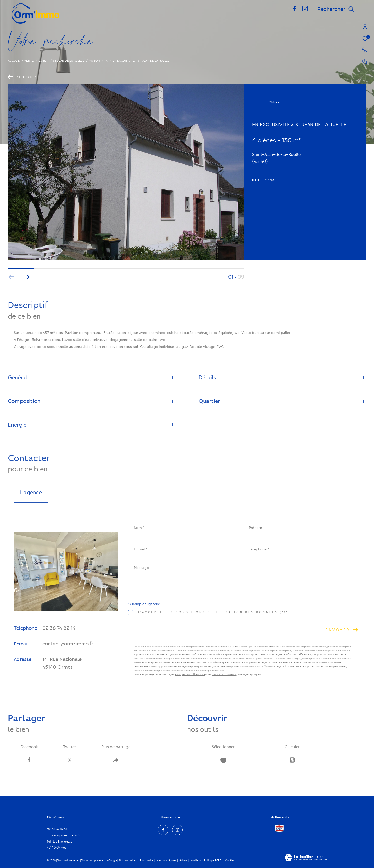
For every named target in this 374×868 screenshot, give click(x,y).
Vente (29, 61)
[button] (27, 277)
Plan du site (147, 860)
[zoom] (126, 259)
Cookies (230, 860)
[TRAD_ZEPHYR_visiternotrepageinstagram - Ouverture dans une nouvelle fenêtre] (305, 10)
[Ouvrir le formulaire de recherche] (336, 9)
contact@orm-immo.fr (68, 644)
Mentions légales (166, 860)
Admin (183, 860)
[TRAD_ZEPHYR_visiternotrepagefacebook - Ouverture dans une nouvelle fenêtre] (295, 10)
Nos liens (196, 860)
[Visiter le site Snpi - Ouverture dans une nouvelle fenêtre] (279, 829)
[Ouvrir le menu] (366, 9)
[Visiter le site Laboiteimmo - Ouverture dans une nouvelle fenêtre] (306, 858)
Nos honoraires (128, 860)
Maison (94, 61)
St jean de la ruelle (69, 61)
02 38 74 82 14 (59, 628)
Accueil (14, 61)
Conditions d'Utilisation (224, 674)
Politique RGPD (213, 860)
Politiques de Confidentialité (190, 674)
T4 (106, 61)
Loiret (44, 61)
